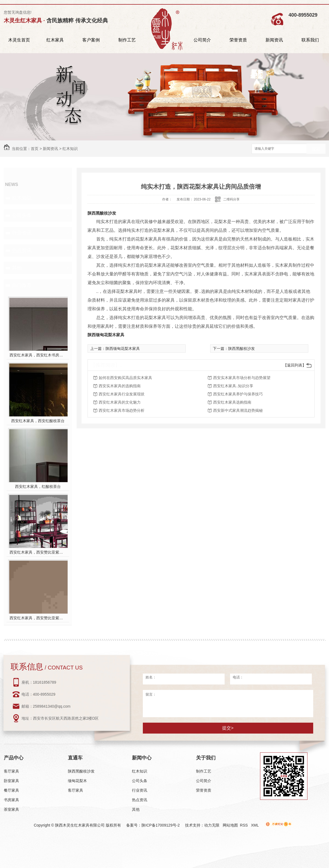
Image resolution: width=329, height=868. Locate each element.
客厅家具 (11, 771)
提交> (228, 728)
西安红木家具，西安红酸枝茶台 (38, 421)
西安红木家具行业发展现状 (122, 394)
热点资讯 (22, 250)
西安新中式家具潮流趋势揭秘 (238, 410)
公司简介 (202, 40)
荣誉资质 (238, 40)
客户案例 (91, 40)
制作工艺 (127, 40)
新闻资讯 (274, 40)
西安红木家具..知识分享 (233, 386)
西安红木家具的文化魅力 (120, 402)
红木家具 (55, 40)
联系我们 (310, 40)
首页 (35, 149)
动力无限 (212, 825)
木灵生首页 (19, 40)
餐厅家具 (11, 790)
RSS (244, 825)
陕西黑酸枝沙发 (102, 213)
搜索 (316, 149)
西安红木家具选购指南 (232, 402)
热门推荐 (22, 285)
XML (255, 825)
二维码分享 (231, 199)
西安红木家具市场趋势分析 (122, 410)
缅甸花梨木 (77, 781)
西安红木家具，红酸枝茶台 (38, 486)
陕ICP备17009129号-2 (161, 825)
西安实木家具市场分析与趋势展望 (242, 378)
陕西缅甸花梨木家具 (106, 335)
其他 (17, 268)
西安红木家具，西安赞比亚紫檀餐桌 (38, 618)
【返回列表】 (295, 365)
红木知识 (70, 149)
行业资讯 (22, 233)
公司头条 (22, 215)
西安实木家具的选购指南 (120, 386)
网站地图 (230, 825)
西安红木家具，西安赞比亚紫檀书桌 (38, 552)
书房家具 (11, 800)
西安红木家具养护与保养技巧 (238, 394)
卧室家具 (11, 781)
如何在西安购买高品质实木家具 (125, 378)
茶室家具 (11, 809)
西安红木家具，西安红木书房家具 (38, 355)
